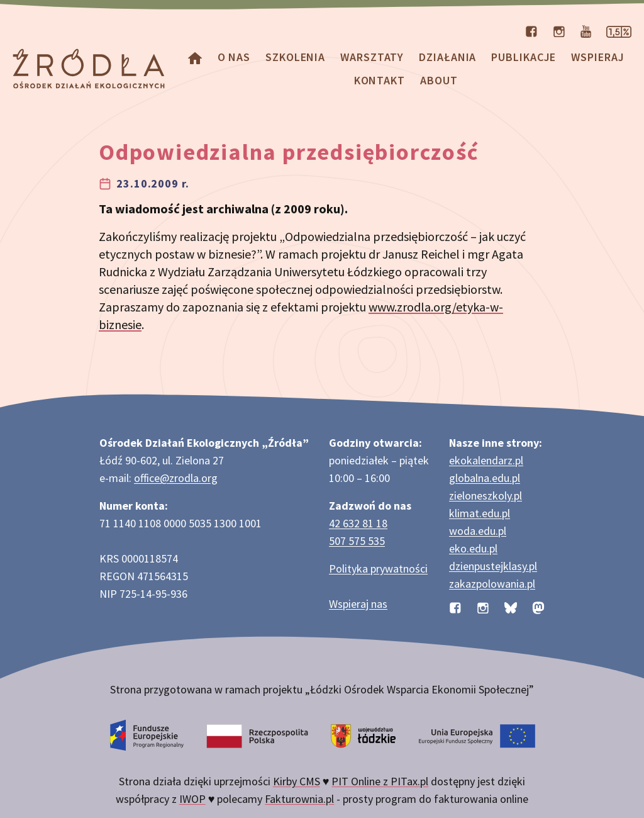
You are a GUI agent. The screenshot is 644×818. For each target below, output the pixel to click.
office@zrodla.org (176, 478)
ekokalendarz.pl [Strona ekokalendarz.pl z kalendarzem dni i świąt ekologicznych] (486, 460)
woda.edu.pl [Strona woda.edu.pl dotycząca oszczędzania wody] (478, 531)
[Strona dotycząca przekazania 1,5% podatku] (619, 30)
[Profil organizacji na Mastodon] (538, 606)
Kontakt (380, 80)
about (439, 80)
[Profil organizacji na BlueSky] (511, 606)
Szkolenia (295, 57)
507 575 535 (357, 541)
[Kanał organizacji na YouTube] (586, 30)
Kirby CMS (297, 781)
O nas (234, 57)
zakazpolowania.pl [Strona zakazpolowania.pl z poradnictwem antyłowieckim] (492, 584)
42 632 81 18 (358, 523)
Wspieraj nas (358, 604)
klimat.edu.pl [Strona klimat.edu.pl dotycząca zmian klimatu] (480, 513)
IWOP (192, 799)
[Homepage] (195, 57)
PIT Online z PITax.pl (380, 781)
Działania (447, 57)
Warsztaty (372, 57)
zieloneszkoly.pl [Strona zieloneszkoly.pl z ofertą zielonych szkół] (486, 496)
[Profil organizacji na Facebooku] (531, 30)
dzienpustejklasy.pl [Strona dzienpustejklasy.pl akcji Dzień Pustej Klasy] (493, 566)
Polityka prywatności (378, 569)
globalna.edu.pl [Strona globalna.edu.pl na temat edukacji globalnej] (485, 478)
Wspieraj (597, 57)
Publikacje (524, 57)
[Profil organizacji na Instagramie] (559, 30)
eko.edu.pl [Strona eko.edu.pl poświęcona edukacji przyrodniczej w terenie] (473, 548)
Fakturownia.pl (299, 799)
